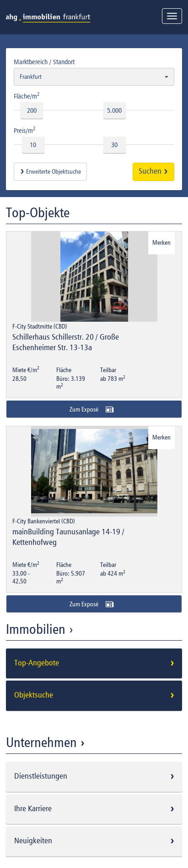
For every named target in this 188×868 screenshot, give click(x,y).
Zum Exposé (94, 409)
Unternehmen (47, 743)
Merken (161, 243)
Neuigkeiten (96, 841)
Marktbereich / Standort (44, 62)
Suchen (153, 171)
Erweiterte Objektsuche (50, 172)
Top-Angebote (96, 663)
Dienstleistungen (96, 776)
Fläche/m (27, 96)
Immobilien (41, 630)
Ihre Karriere (96, 809)
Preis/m (25, 130)
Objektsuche (96, 695)
